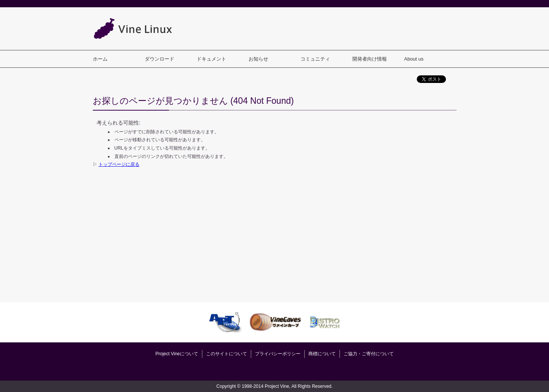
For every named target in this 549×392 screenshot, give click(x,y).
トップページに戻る (119, 164)
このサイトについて (227, 354)
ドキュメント (211, 59)
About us (414, 59)
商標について (322, 354)
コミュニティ (315, 59)
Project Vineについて (177, 354)
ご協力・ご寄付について (369, 354)
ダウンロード (160, 59)
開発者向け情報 (370, 59)
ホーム (100, 59)
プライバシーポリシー (278, 354)
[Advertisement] (319, 28)
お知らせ (258, 59)
